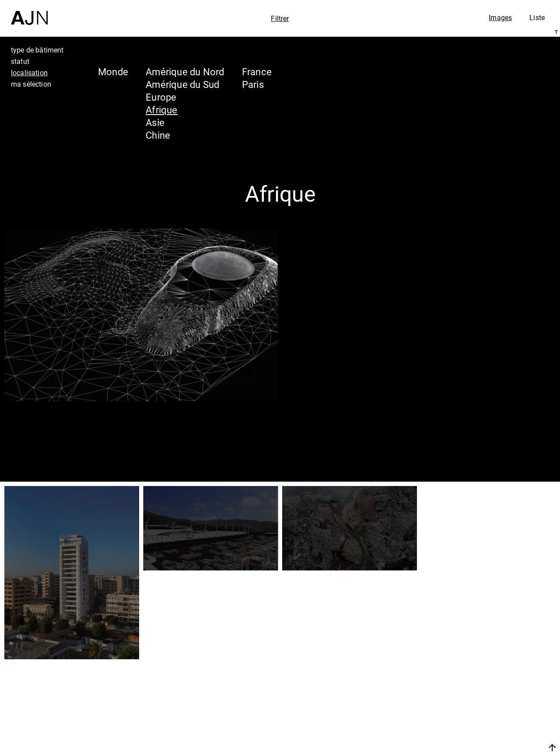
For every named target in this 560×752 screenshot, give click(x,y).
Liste (537, 17)
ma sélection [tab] (31, 84)
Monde (113, 72)
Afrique (162, 110)
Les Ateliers (483, 689)
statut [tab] (20, 61)
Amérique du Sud (182, 84)
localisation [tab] (29, 73)
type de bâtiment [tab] (37, 50)
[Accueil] (29, 12)
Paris (253, 84)
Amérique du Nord (185, 72)
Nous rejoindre (469, 744)
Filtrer (280, 18)
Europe (161, 97)
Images (500, 17)
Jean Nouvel (485, 672)
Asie (155, 122)
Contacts (475, 722)
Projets (470, 706)
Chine (158, 135)
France (257, 72)
